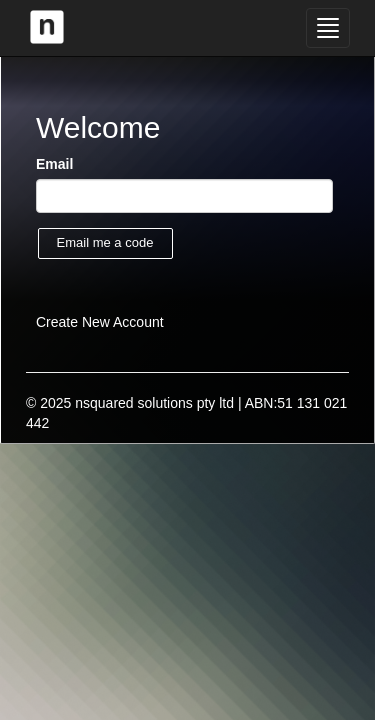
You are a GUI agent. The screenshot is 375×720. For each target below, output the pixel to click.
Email (54, 164)
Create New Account (100, 322)
